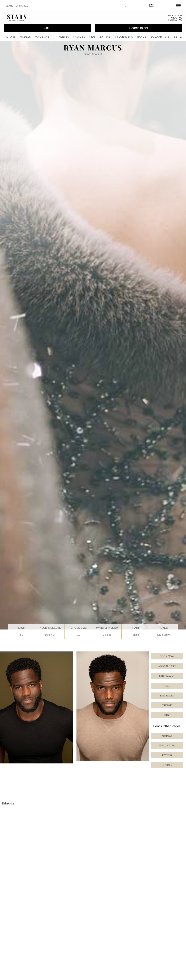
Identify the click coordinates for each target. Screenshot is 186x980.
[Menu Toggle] (178, 5)
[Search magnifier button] (124, 5)
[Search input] (62, 5)
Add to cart (167, 668)
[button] (167, 707)
